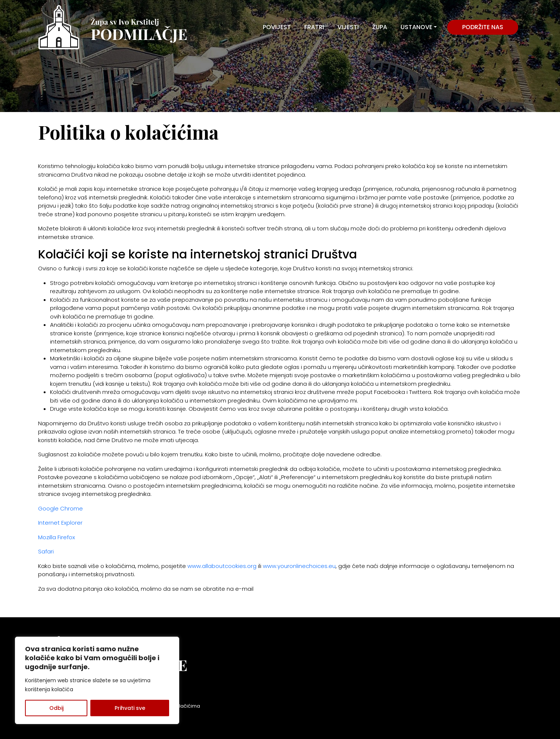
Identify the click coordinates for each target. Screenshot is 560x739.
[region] (97, 680)
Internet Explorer (60, 523)
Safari (46, 551)
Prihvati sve (130, 708)
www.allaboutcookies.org (222, 566)
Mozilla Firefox (57, 537)
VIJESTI (348, 27)
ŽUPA (380, 27)
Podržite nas (483, 27)
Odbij (56, 708)
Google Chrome (60, 508)
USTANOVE (416, 27)
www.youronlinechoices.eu (299, 566)
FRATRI (314, 27)
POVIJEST (277, 27)
